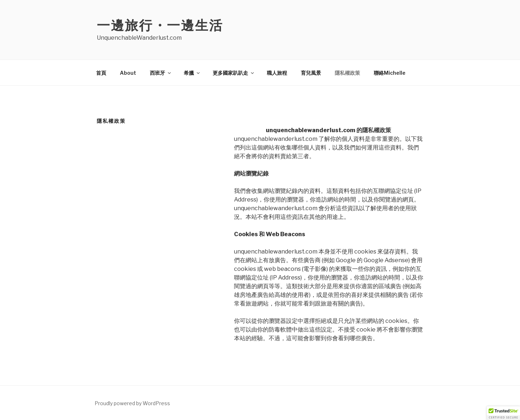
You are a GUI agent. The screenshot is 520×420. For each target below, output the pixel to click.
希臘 (192, 73)
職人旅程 (277, 73)
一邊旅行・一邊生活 (160, 25)
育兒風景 (311, 73)
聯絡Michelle (390, 73)
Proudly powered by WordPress (132, 403)
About (128, 73)
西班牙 (161, 73)
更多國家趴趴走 (234, 73)
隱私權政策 (347, 73)
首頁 (101, 73)
